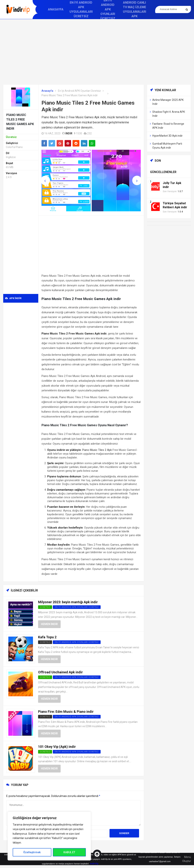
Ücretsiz (45, 642)
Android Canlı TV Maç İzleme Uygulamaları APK (135, 9)
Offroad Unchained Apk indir (60, 672)
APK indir (13, 298)
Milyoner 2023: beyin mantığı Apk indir (68, 602)
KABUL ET (69, 852)
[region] (49, 836)
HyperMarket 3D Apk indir (167, 136)
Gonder (124, 833)
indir (69, 133)
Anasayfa (56, 9)
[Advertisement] (97, 52)
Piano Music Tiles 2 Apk (97, 450)
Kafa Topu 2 (47, 637)
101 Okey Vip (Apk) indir (57, 747)
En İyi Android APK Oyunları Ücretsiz (79, 91)
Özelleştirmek (32, 852)
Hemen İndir (49, 624)
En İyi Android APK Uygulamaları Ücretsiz (81, 9)
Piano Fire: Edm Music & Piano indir (66, 712)
